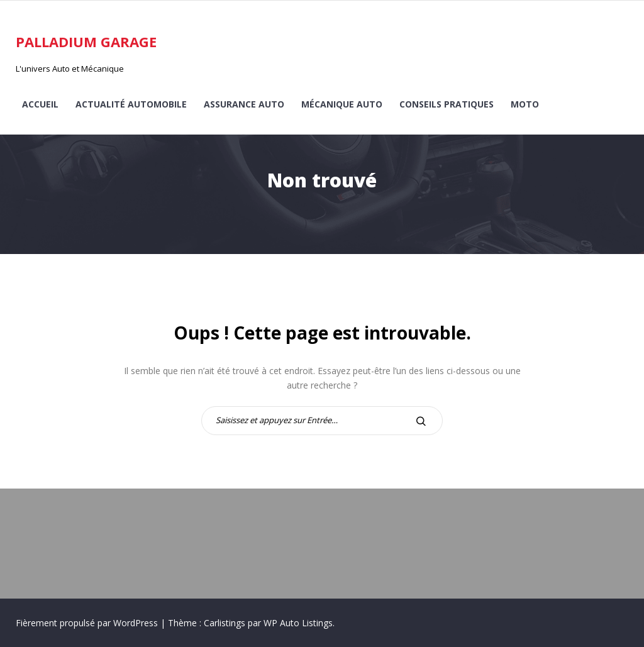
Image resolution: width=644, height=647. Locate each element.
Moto (525, 104)
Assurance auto (244, 104)
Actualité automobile (131, 104)
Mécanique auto (342, 104)
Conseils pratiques (447, 104)
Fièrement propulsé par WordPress (88, 623)
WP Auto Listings (298, 623)
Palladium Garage (86, 41)
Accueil (40, 104)
